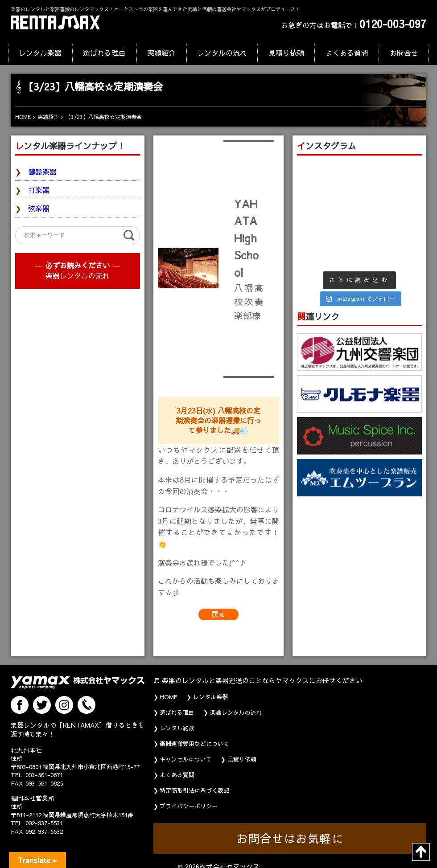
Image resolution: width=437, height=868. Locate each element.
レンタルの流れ (222, 53)
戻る (218, 614)
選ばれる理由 (104, 53)
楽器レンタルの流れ (78, 275)
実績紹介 (161, 53)
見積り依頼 (286, 53)
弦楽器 (39, 208)
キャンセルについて (186, 759)
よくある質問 (347, 53)
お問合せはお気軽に (290, 838)
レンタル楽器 (40, 53)
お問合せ (404, 53)
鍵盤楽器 (42, 172)
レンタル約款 (177, 728)
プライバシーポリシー (189, 806)
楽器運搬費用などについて (194, 744)
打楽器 (39, 190)
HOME (169, 697)
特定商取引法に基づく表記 (194, 790)
